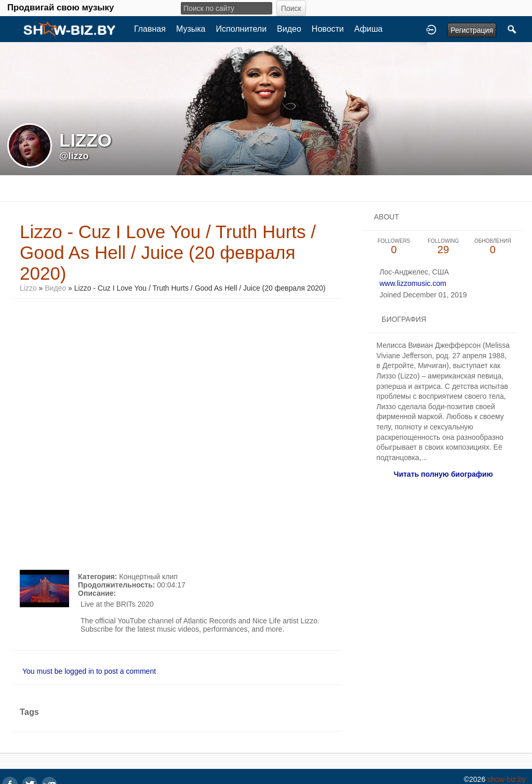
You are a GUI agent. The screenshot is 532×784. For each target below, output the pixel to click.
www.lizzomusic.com (413, 283)
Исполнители (242, 29)
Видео (289, 29)
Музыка (191, 29)
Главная (150, 29)
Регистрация (472, 30)
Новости (328, 29)
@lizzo (74, 156)
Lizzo (28, 288)
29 (443, 247)
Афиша (369, 29)
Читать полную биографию (443, 474)
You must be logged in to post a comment (89, 671)
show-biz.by (507, 779)
